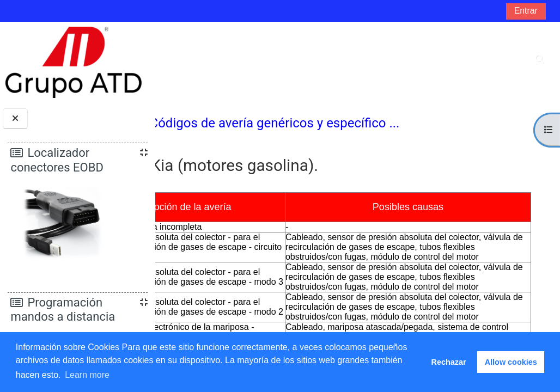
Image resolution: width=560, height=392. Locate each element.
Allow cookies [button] (511, 362)
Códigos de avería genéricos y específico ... (352, 123)
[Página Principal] (74, 62)
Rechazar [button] (449, 362)
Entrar (526, 11)
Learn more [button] (87, 375)
